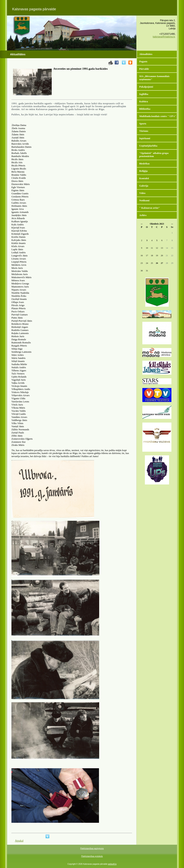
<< (142, 224)
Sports (143, 124)
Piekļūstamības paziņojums (92, 848)
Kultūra (144, 101)
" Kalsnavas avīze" (150, 208)
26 (157, 263)
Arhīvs (143, 215)
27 (162, 263)
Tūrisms (144, 131)
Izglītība (144, 94)
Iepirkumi (145, 138)
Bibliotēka (145, 109)
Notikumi (144, 200)
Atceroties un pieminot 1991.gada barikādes (80, 69)
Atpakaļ (19, 841)
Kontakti (144, 178)
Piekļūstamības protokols (92, 856)
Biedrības (144, 164)
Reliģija (143, 171)
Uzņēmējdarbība (148, 146)
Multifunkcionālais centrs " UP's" (158, 116)
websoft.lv (112, 864)
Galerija (144, 186)
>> (172, 224)
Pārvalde (144, 69)
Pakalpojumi (146, 87)
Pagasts (143, 61)
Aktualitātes (146, 54)
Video (142, 193)
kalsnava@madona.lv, (164, 37)
